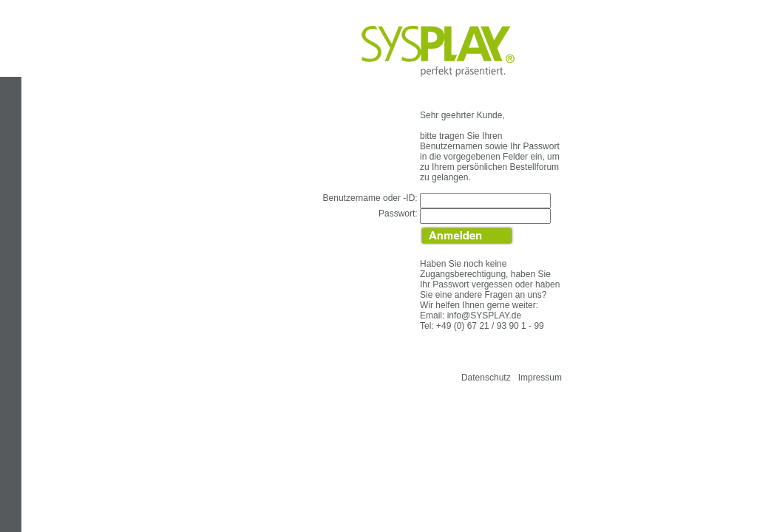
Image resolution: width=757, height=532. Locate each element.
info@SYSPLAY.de (484, 316)
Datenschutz (486, 378)
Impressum (540, 378)
